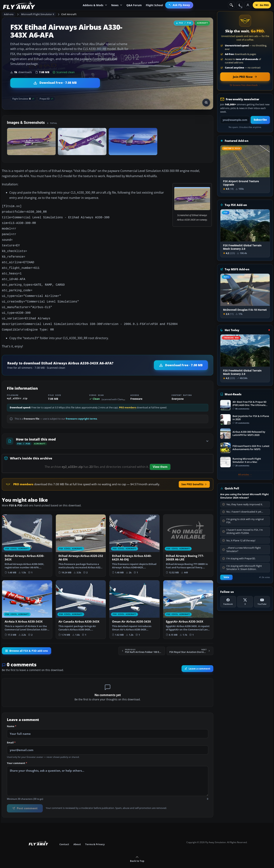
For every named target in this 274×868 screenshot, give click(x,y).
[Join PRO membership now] (245, 77)
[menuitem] (179, 5)
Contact (64, 836)
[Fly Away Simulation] (19, 5)
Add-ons (9, 14)
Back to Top (137, 851)
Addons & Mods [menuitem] (95, 5)
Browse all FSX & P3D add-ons (27, 642)
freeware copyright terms (81, 410)
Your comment (17, 755)
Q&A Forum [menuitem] (134, 5)
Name (12, 718)
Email (11, 734)
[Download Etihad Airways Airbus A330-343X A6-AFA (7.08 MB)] (55, 83)
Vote (226, 577)
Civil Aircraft (69, 14)
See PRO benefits (194, 476)
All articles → (245, 475)
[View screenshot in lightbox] (206, 103)
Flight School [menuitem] (154, 5)
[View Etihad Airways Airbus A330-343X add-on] (27, 537)
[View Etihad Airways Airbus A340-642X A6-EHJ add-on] (134, 537)
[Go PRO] (262, 5)
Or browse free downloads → (245, 85)
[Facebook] (228, 602)
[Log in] (248, 5)
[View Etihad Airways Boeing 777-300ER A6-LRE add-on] (188, 537)
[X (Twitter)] (245, 602)
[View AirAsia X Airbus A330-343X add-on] (27, 601)
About (77, 836)
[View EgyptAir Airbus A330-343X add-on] (188, 601)
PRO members (128, 399)
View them (160, 458)
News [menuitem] (117, 5)
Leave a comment (197, 660)
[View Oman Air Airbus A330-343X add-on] (134, 601)
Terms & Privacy (95, 836)
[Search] (231, 5)
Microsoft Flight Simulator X (38, 14)
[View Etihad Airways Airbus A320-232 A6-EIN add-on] (81, 537)
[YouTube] (262, 602)
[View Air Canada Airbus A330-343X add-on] (81, 601)
